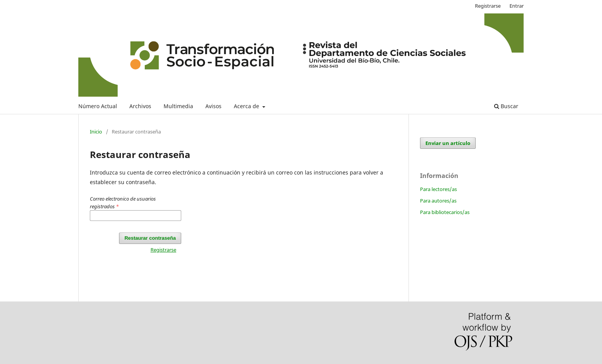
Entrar (517, 6)
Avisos (213, 106)
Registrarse (488, 6)
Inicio (96, 132)
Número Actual (98, 106)
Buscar (506, 106)
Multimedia (178, 106)
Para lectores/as (438, 189)
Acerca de (247, 106)
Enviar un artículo (448, 143)
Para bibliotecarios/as (445, 212)
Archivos (140, 106)
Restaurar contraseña (150, 238)
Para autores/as (438, 201)
